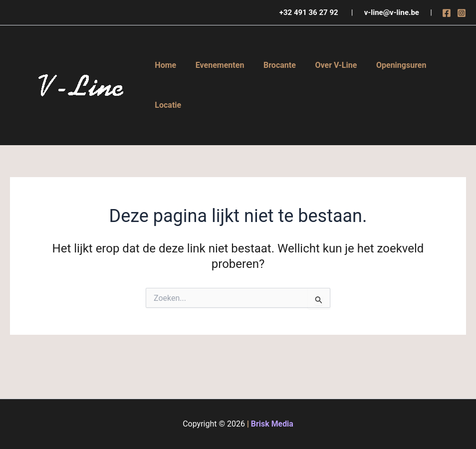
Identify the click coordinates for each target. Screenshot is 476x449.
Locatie (166, 105)
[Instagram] (462, 13)
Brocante (271, 65)
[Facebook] (447, 13)
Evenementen (215, 65)
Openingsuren (386, 65)
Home (164, 65)
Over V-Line (324, 65)
